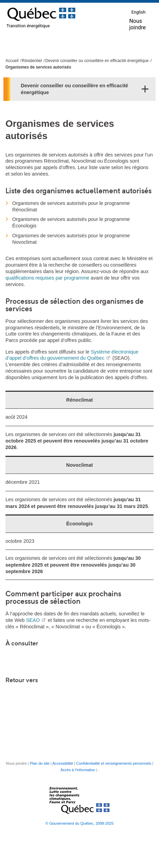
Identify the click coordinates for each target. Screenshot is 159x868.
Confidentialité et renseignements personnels (114, 763)
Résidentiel (32, 61)
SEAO (36, 620)
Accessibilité (63, 763)
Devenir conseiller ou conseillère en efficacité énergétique (97, 61)
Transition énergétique (28, 26)
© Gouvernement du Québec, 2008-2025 (79, 823)
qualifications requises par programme (47, 278)
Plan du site (40, 763)
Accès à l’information (78, 770)
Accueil (12, 61)
